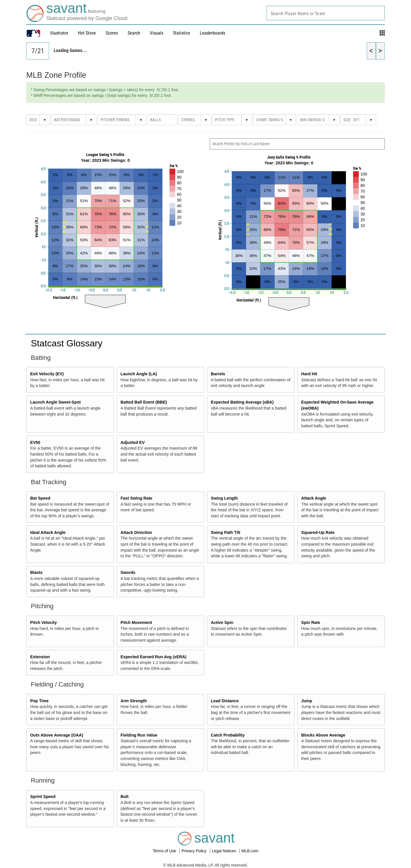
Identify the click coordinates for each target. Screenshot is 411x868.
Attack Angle (314, 498)
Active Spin (222, 622)
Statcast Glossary (67, 343)
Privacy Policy (195, 851)
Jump (307, 701)
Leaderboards (212, 33)
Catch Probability (228, 735)
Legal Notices (224, 851)
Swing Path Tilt (226, 532)
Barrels (218, 374)
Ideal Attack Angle (48, 532)
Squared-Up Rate (318, 532)
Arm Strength (134, 701)
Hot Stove (87, 33)
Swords (128, 572)
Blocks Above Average (323, 735)
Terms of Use (165, 851)
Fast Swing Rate (136, 498)
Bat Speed (40, 498)
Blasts (36, 572)
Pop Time (40, 701)
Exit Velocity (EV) (47, 374)
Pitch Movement (136, 622)
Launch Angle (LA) (139, 374)
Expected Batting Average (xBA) (242, 402)
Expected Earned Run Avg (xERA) (153, 657)
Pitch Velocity (44, 622)
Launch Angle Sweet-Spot (56, 402)
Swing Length (224, 498)
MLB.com (250, 851)
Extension (40, 657)
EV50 (35, 442)
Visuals (157, 33)
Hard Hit (309, 374)
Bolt (124, 797)
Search (134, 33)
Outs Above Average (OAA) (57, 735)
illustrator (59, 33)
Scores (112, 33)
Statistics (182, 33)
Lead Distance (225, 701)
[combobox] (326, 13)
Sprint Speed (43, 797)
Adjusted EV (133, 442)
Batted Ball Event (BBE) (144, 402)
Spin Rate (311, 622)
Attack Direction (136, 532)
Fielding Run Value (139, 735)
